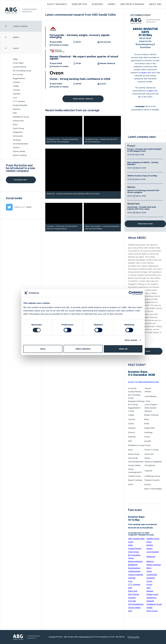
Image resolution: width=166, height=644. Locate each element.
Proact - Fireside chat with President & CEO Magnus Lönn (144, 150)
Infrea (131, 485)
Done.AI (132, 432)
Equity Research (57, 4)
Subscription (79, 4)
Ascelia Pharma (19, 67)
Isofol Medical (151, 397)
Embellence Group (21, 117)
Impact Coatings (20, 155)
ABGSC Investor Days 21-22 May (142, 176)
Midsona (148, 411)
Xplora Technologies (153, 489)
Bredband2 (133, 565)
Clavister (17, 94)
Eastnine (17, 109)
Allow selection (83, 349)
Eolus (15, 125)
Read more (145, 351)
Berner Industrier (135, 561)
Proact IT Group (151, 450)
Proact (131, 146)
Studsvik (148, 471)
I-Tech (147, 401)
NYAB (147, 424)
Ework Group (19, 128)
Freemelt (132, 598)
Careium (16, 82)
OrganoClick (149, 428)
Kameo (112, 4)
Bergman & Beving (136, 401)
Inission (148, 388)
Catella (16, 86)
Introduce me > (21, 180)
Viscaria (147, 485)
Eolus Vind (133, 591)
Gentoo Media (19, 151)
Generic (16, 148)
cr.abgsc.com (145, 73)
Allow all (123, 349)
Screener (97, 4)
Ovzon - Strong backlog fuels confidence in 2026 (80, 79)
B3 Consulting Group (22, 71)
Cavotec (16, 90)
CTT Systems (19, 101)
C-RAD (131, 411)
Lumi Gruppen (151, 405)
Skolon (131, 187)
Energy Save (18, 121)
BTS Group (18, 75)
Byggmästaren (19, 78)
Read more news (145, 224)
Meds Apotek (150, 408)
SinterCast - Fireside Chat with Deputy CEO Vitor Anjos (142, 208)
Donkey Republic (20, 105)
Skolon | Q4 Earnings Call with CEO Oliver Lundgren (143, 192)
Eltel (15, 113)
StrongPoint (150, 465)
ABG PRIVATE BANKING (132, 4)
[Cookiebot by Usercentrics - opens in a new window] (131, 293)
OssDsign (148, 432)
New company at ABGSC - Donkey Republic (143, 164)
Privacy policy (133, 637)
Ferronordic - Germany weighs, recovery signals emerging (80, 37)
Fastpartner (18, 132)
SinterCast (133, 204)
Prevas (147, 445)
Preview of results (60, 45)
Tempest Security (152, 480)
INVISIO (148, 392)
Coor (15, 98)
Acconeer (132, 388)
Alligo (15, 59)
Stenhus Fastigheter (153, 462)
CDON (131, 424)
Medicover (151, 557)
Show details (131, 340)
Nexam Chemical (107, 64)
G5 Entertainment (21, 144)
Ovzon (103, 84)
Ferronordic (18, 136)
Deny (43, 349)
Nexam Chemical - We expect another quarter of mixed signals (84, 58)
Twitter (29, 207)
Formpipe (17, 140)
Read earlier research (83, 99)
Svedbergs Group (152, 476)
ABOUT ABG (155, 4)
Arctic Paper (18, 63)
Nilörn (147, 419)
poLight (148, 441)
